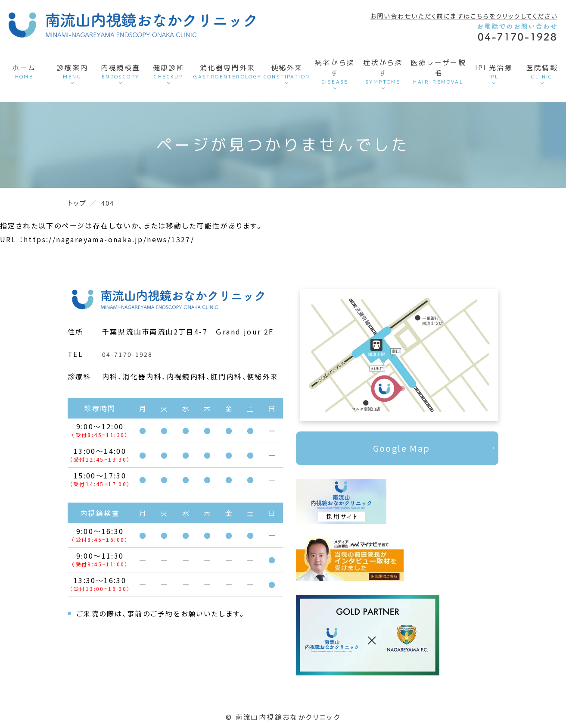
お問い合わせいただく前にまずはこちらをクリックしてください (464, 16)
